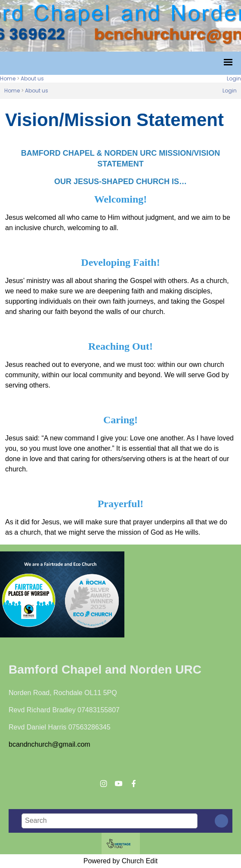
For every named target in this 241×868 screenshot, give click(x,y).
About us (32, 78)
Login (234, 78)
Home (8, 78)
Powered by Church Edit (121, 861)
